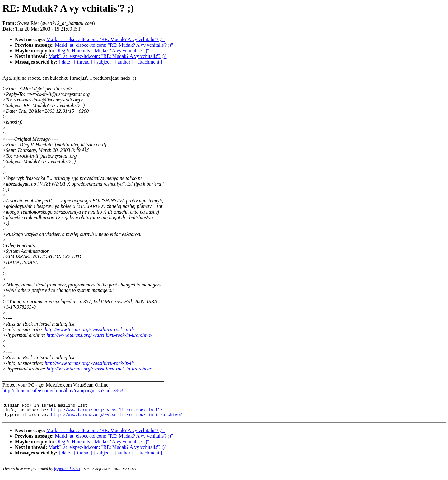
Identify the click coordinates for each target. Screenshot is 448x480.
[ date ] (66, 62)
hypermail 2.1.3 (67, 472)
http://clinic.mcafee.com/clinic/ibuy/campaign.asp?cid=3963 (63, 391)
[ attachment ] (148, 62)
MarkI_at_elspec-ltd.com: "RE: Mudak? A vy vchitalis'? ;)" (105, 39)
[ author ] (124, 62)
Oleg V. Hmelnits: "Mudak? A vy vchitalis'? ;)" (102, 51)
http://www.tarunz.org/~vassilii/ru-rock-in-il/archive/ (99, 335)
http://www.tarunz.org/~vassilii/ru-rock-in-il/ (89, 329)
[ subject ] (104, 62)
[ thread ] (83, 62)
